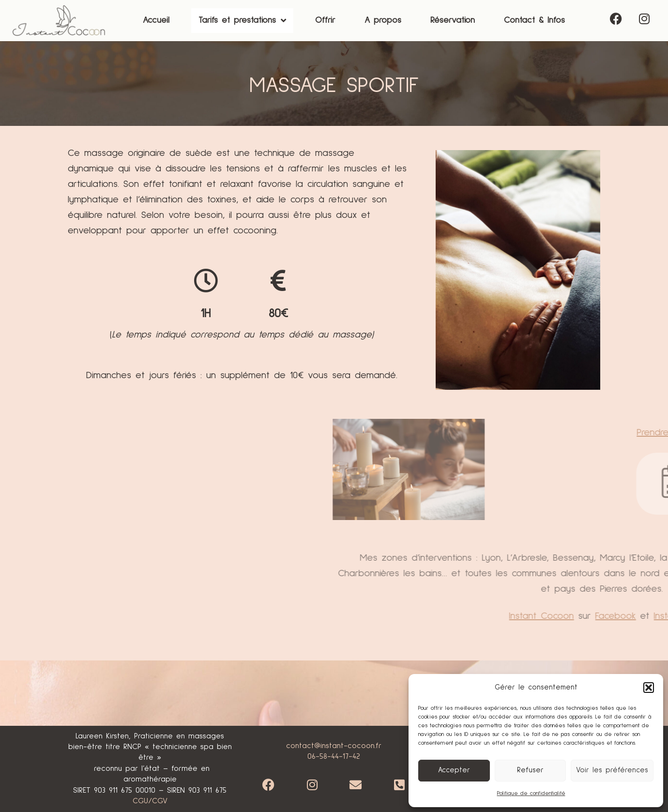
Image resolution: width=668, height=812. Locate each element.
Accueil (156, 20)
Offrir (325, 20)
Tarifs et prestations (242, 21)
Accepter (454, 770)
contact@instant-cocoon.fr (334, 746)
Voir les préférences (612, 770)
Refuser (530, 770)
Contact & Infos (534, 20)
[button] (649, 688)
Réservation (453, 20)
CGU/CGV (150, 801)
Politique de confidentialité (531, 794)
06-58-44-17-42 (334, 756)
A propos (383, 20)
